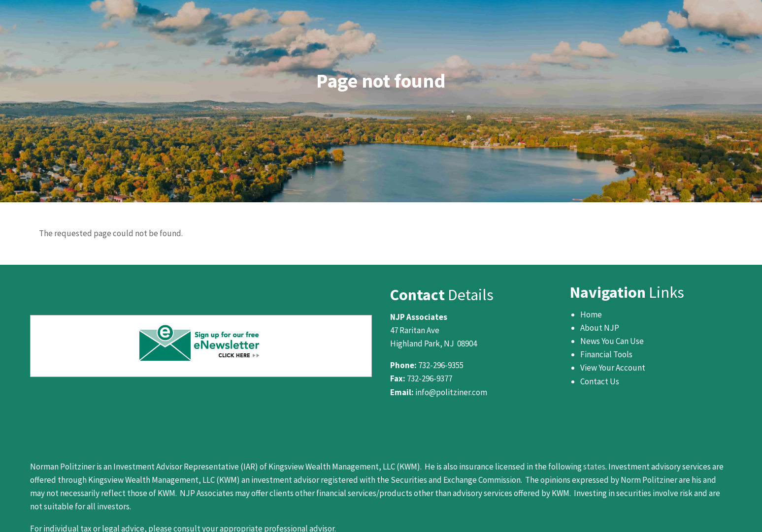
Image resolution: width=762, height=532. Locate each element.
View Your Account (613, 368)
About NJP (600, 328)
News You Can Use (612, 341)
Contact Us (600, 381)
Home (591, 314)
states (594, 467)
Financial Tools (606, 354)
